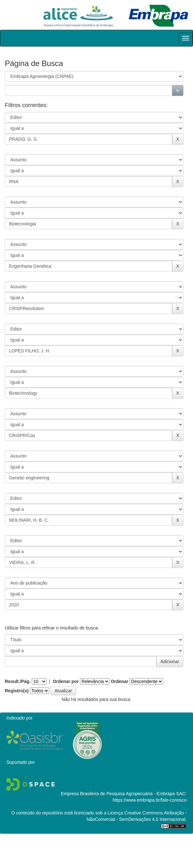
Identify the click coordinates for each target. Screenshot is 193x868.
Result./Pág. (18, 681)
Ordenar (119, 681)
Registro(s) (17, 691)
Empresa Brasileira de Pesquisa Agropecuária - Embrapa (118, 794)
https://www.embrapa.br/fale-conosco (150, 800)
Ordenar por (66, 681)
